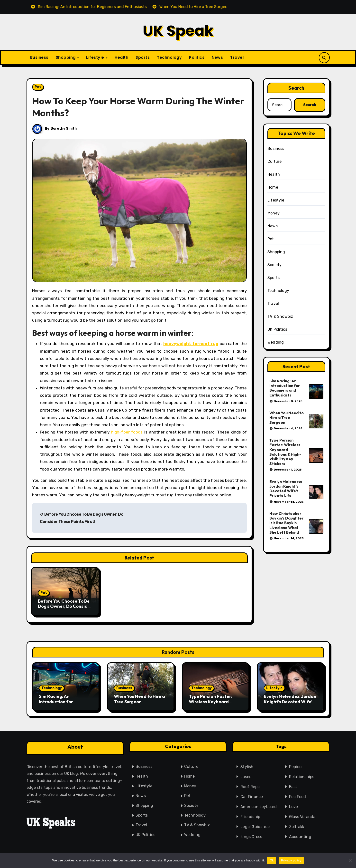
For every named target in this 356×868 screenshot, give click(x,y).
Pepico (295, 766)
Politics (197, 57)
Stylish (247, 766)
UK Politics (277, 329)
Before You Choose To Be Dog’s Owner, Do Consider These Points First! (65, 606)
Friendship (250, 816)
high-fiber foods (126, 432)
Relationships (302, 776)
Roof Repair (251, 786)
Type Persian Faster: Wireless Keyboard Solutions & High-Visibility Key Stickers (285, 452)
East (293, 786)
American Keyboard (259, 806)
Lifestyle (96, 57)
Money (274, 213)
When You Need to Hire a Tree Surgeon (287, 417)
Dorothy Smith (64, 129)
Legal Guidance (255, 826)
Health (121, 57)
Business (39, 57)
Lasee (246, 776)
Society (274, 265)
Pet (38, 87)
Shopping (66, 57)
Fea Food (298, 796)
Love (294, 806)
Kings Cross (251, 836)
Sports (143, 57)
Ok (272, 860)
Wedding (276, 342)
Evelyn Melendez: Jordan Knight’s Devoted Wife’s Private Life (286, 489)
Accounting (300, 836)
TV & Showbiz (280, 316)
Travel (237, 57)
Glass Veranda (302, 816)
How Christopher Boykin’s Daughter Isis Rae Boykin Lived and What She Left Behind (286, 523)
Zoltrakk (297, 826)
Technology (169, 57)
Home (273, 187)
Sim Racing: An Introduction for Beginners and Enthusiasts (285, 388)
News (217, 57)
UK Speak (178, 31)
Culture (274, 161)
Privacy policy (291, 860)
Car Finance (252, 796)
